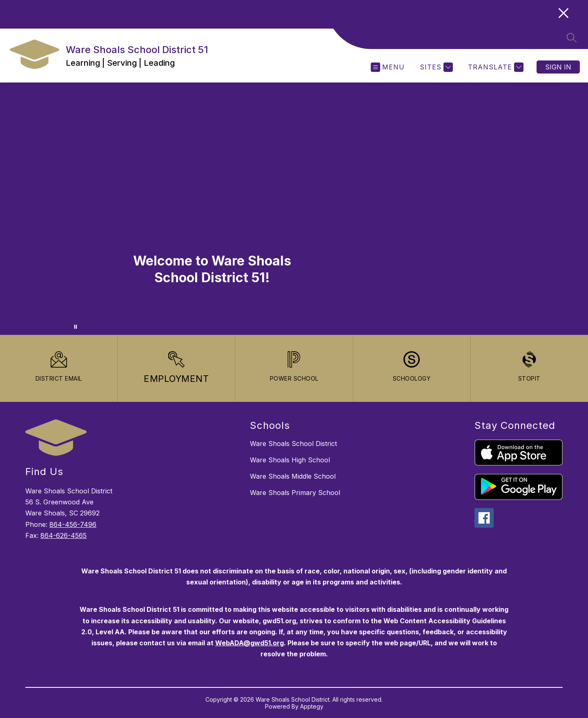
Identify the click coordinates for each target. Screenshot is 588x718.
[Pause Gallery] (76, 327)
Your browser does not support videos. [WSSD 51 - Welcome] (294, 209)
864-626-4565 (63, 535)
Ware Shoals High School (290, 460)
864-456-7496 (73, 524)
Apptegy (312, 706)
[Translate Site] (495, 67)
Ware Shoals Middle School (293, 476)
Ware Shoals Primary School (295, 493)
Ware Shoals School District (293, 444)
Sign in (558, 67)
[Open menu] (388, 67)
